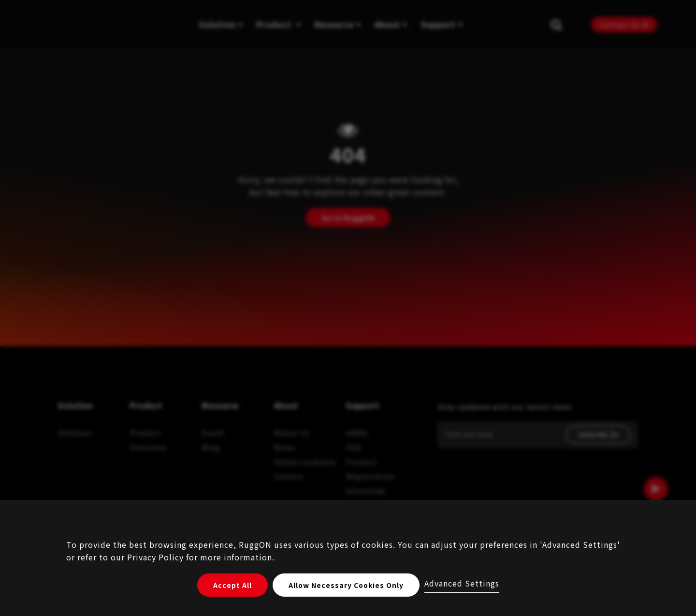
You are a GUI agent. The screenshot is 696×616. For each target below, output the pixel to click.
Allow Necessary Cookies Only (346, 585)
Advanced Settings (462, 583)
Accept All (232, 585)
